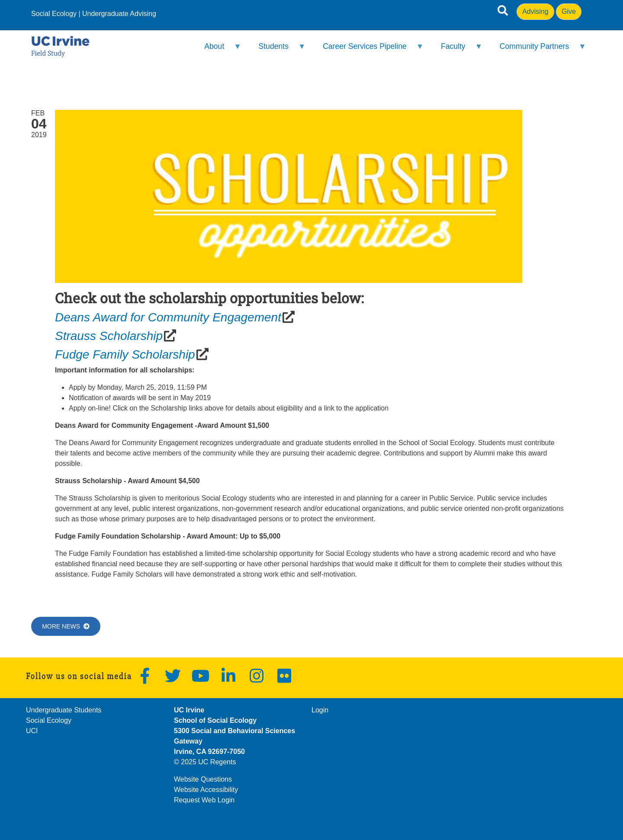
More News (66, 626)
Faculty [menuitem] (456, 50)
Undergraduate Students (64, 710)
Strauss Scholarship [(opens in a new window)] (109, 336)
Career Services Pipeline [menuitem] (368, 50)
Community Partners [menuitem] (537, 50)
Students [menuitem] (276, 50)
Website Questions (203, 779)
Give (569, 11)
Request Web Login (204, 800)
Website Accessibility (206, 790)
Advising (535, 11)
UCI (32, 731)
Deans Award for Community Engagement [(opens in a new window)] (168, 317)
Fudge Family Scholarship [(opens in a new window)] (125, 354)
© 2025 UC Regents (205, 762)
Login (320, 710)
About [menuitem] (217, 50)
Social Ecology (54, 14)
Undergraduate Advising (119, 14)
